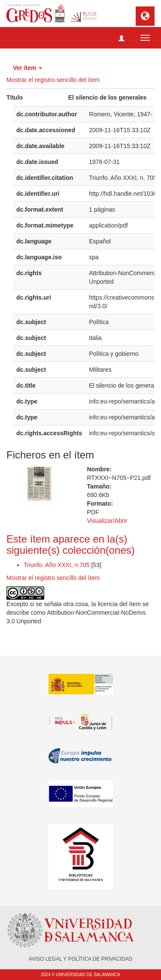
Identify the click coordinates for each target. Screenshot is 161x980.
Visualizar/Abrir (107, 521)
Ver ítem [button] (27, 68)
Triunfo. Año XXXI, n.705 (57, 565)
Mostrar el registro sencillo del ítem (53, 80)
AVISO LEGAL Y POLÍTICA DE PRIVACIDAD (80, 959)
